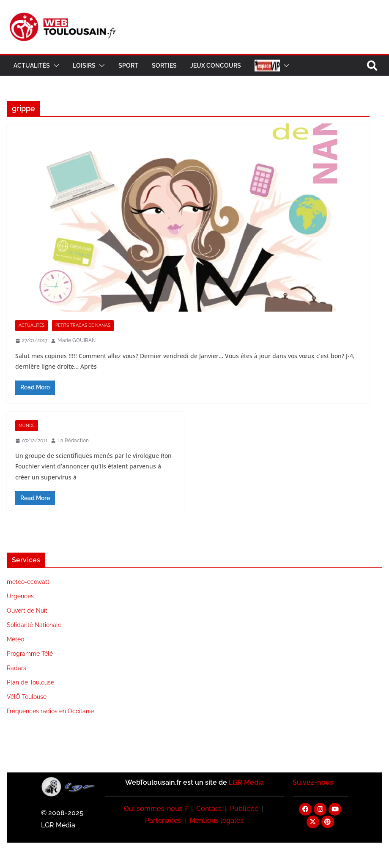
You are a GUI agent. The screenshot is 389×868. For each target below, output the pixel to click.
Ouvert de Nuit (27, 611)
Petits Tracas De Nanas (83, 325)
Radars (16, 668)
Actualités (32, 66)
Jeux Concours (216, 66)
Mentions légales (216, 820)
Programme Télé (30, 654)
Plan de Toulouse (30, 682)
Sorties (164, 66)
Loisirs (84, 66)
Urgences (20, 596)
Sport (128, 66)
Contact (209, 809)
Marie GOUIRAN (77, 340)
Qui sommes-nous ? (156, 809)
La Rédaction (73, 441)
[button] (55, 66)
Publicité (244, 809)
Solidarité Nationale (34, 625)
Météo (15, 639)
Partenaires (163, 820)
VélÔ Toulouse (27, 697)
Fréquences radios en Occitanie (50, 711)
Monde (27, 426)
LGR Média (246, 782)
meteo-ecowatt (28, 582)
